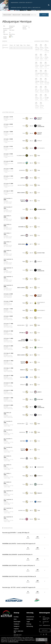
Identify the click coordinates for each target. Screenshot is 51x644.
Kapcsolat (45, 630)
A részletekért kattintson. (13, 642)
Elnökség (29, 624)
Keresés (44, 15)
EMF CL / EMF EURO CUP (34, 8)
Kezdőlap (16, 617)
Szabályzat (17, 624)
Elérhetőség (30, 626)
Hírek (15, 619)
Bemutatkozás (30, 617)
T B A (12, 37)
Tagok (28, 622)
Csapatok (25, 8)
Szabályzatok (30, 619)
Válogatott (29, 3)
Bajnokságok (15, 3)
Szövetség (22, 3)
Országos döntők (16, 8)
